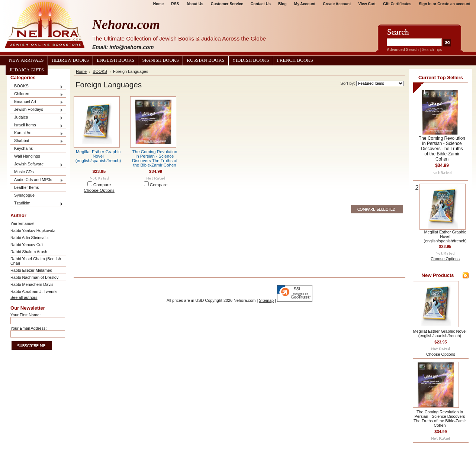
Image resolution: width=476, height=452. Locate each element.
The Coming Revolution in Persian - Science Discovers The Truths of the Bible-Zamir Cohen (155, 158)
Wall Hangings (27, 156)
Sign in (425, 4)
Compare (102, 185)
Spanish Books (160, 60)
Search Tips (432, 50)
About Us (195, 4)
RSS (175, 4)
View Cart (367, 4)
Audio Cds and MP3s (37, 180)
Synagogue (24, 195)
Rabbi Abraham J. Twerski (34, 291)
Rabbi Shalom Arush (29, 252)
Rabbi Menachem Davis (32, 284)
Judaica (37, 118)
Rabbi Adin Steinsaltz (30, 238)
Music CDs (24, 172)
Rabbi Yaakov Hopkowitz (33, 230)
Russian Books (205, 60)
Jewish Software (37, 164)
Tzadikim (37, 204)
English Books (115, 60)
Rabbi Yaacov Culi (27, 245)
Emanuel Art (37, 102)
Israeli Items (37, 125)
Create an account (454, 4)
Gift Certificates (397, 4)
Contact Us (261, 4)
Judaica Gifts (27, 70)
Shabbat (37, 141)
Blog (282, 4)
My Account (305, 4)
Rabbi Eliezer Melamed (31, 270)
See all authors (24, 297)
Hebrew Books (70, 60)
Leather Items (27, 187)
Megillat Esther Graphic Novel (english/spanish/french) (98, 156)
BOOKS (37, 86)
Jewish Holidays (37, 110)
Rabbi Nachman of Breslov (34, 277)
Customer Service (227, 4)
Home (158, 4)
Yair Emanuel (22, 223)
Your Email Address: (29, 328)
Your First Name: (25, 315)
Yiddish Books (251, 60)
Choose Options (99, 190)
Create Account (337, 4)
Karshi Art (37, 133)
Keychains (23, 148)
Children (37, 94)
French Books (295, 60)
